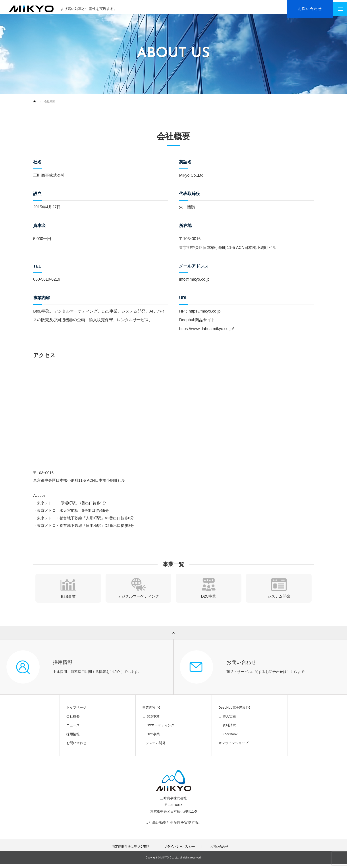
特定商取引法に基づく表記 (131, 850)
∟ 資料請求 (227, 729)
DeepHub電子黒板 (234, 711)
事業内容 (151, 711)
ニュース (73, 729)
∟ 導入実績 (227, 720)
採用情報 (73, 738)
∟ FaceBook (228, 738)
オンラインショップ (233, 747)
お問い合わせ (76, 747)
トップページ (76, 711)
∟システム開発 (154, 747)
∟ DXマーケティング (158, 729)
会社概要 (73, 720)
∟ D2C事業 (151, 738)
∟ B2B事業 (151, 720)
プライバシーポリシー (179, 850)
